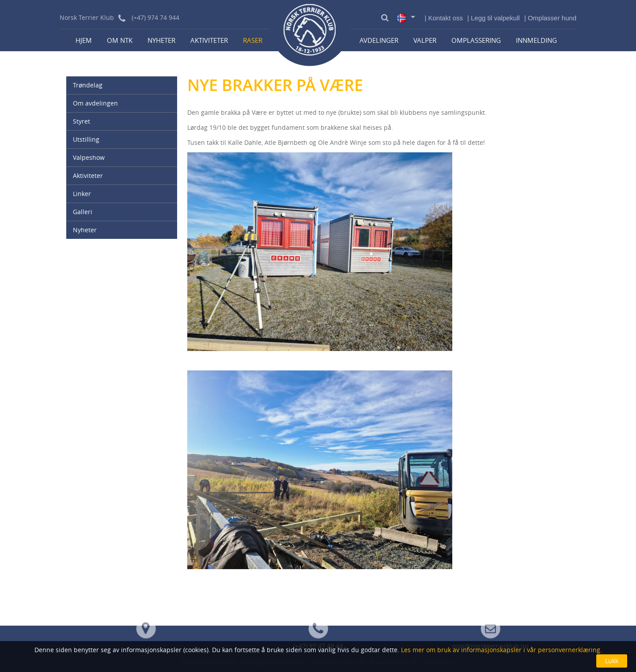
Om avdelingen (95, 103)
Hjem (84, 40)
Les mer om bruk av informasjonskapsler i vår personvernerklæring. (501, 650)
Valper (425, 40)
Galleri (83, 212)
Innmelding (536, 40)
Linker (82, 194)
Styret (81, 121)
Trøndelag (88, 85)
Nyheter (161, 40)
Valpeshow (89, 157)
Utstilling (86, 139)
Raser (253, 40)
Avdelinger (379, 40)
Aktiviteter (209, 40)
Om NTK (120, 40)
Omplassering (476, 40)
